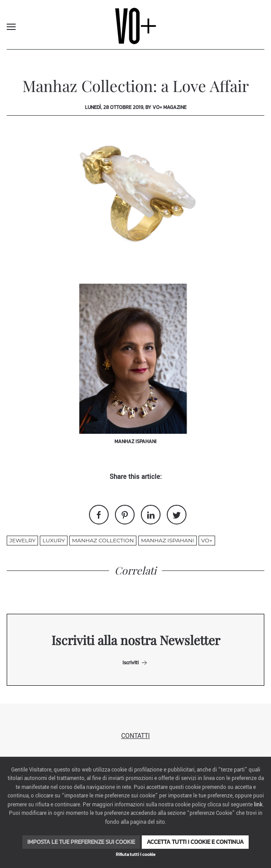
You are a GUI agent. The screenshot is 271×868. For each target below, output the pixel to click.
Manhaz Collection (103, 540)
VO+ (207, 540)
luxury (54, 540)
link (258, 805)
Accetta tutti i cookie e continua (195, 842)
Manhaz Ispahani (167, 540)
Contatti (135, 736)
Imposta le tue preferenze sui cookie (81, 842)
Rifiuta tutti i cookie (135, 854)
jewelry (22, 540)
